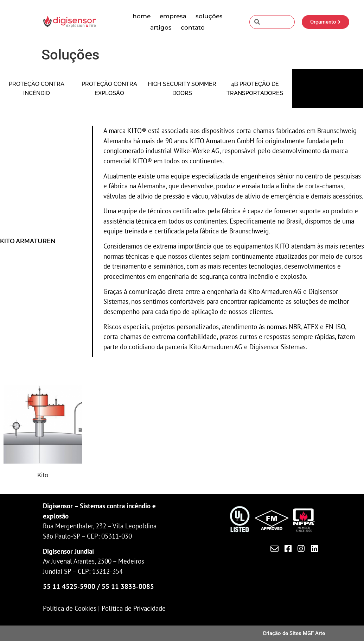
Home (142, 16)
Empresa (173, 16)
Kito (43, 475)
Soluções (209, 16)
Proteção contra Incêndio (37, 89)
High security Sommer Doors (182, 89)
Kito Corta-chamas (328, 89)
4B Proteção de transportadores (255, 89)
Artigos (161, 27)
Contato (193, 27)
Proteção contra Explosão (109, 89)
